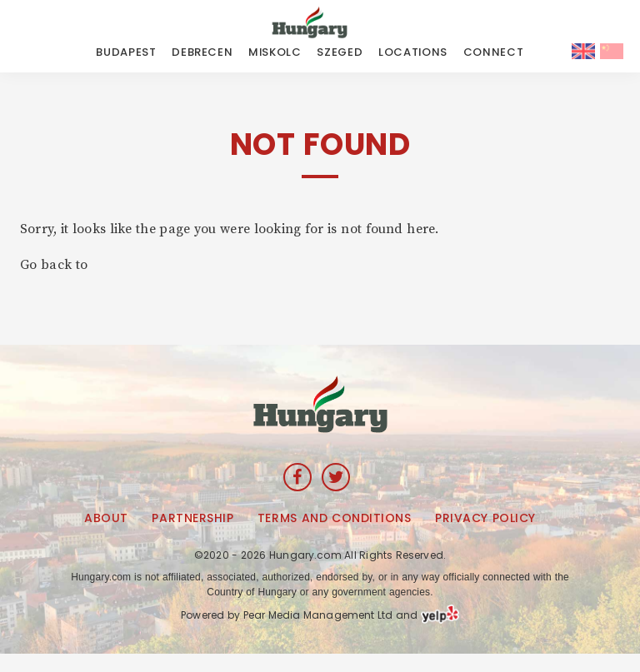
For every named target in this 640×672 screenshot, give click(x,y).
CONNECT (494, 52)
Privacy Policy (485, 518)
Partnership (192, 518)
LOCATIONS (413, 52)
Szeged (340, 52)
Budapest (126, 52)
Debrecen (202, 52)
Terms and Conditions (334, 518)
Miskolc (275, 52)
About (106, 518)
